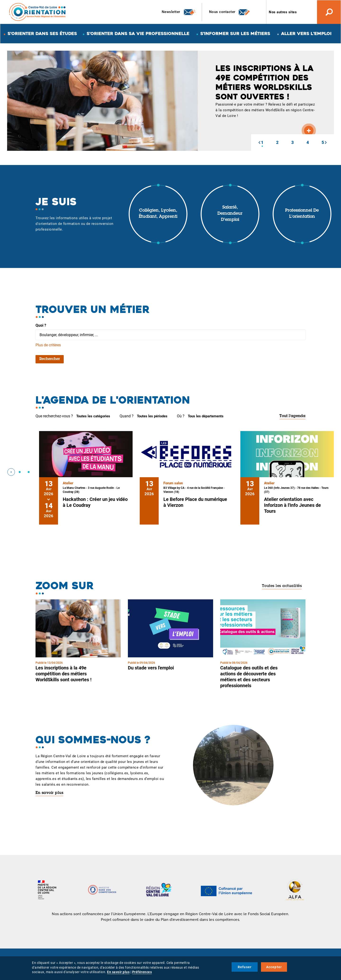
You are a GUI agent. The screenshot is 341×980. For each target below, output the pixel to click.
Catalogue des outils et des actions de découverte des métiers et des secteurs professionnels (249, 677)
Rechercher (50, 359)
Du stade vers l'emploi (151, 668)
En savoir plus (49, 793)
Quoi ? (41, 325)
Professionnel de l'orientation (302, 214)
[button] (259, 143)
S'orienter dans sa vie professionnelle (138, 33)
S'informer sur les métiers (235, 33)
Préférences (142, 972)
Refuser (245, 967)
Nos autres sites (283, 12)
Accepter (274, 967)
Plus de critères (48, 345)
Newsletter (179, 12)
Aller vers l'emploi (306, 33)
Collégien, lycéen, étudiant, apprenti (158, 214)
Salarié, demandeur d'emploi (230, 214)
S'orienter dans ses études (42, 33)
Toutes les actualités (282, 586)
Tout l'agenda (292, 416)
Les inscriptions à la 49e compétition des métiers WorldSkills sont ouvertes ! (63, 674)
